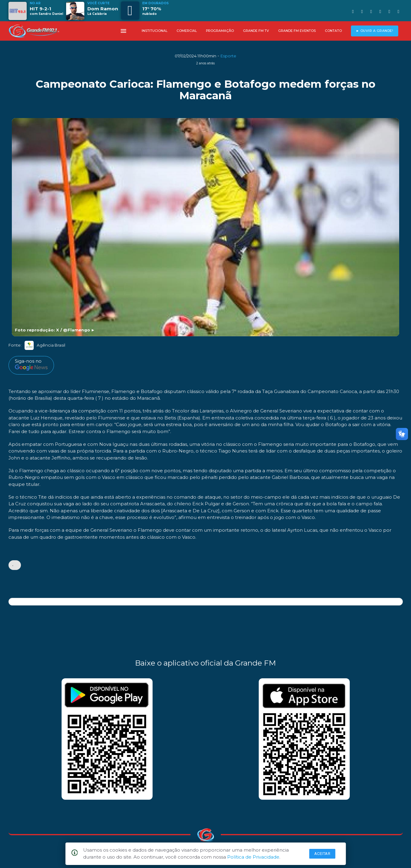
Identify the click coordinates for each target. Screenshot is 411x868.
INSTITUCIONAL (155, 31)
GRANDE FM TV (256, 31)
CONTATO (333, 31)
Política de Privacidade (253, 857)
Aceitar (322, 854)
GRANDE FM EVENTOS (297, 31)
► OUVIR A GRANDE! (374, 31)
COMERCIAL (187, 31)
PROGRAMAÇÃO (220, 31)
